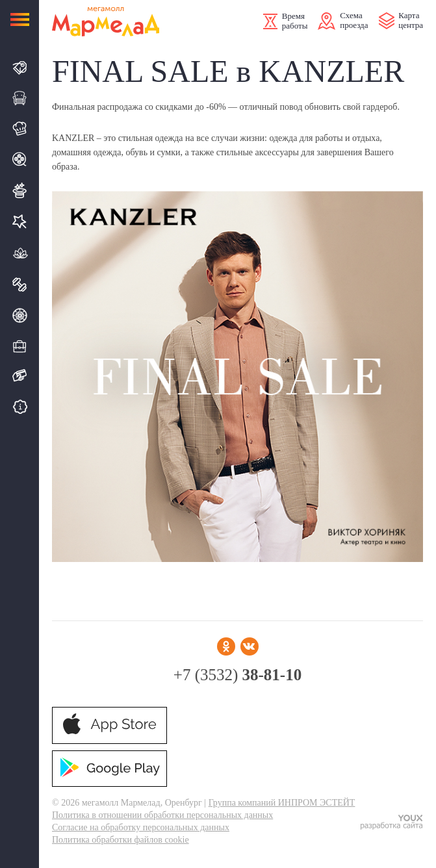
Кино (20, 159)
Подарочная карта (20, 376)
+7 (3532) (237, 675)
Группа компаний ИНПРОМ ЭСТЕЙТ (282, 803)
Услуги (20, 222)
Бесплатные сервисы (20, 406)
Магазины (20, 68)
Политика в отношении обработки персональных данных (162, 815)
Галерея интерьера (20, 98)
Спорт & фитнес (20, 285)
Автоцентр (20, 315)
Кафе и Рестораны (20, 129)
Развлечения (20, 190)
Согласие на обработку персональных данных (141, 827)
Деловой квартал (20, 346)
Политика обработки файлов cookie (121, 840)
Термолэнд (20, 253)
